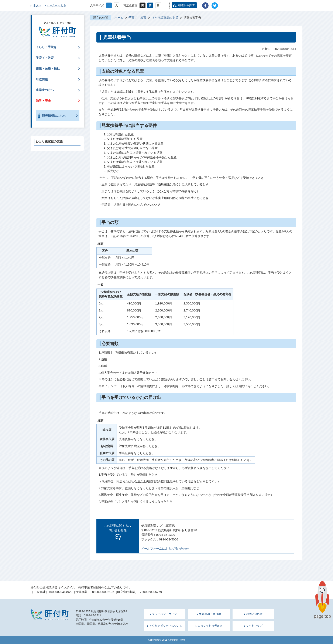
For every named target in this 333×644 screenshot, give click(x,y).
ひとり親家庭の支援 (165, 18)
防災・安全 (43, 101)
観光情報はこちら (54, 116)
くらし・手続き (46, 47)
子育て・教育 (137, 18)
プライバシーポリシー (166, 614)
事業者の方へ (45, 90)
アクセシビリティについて (166, 626)
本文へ (37, 5)
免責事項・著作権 (210, 614)
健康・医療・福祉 (48, 68)
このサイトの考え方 (210, 626)
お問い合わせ (254, 614)
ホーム (119, 18)
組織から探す (186, 5)
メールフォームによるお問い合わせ (165, 549)
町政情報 (42, 79)
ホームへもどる (56, 5)
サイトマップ (254, 626)
